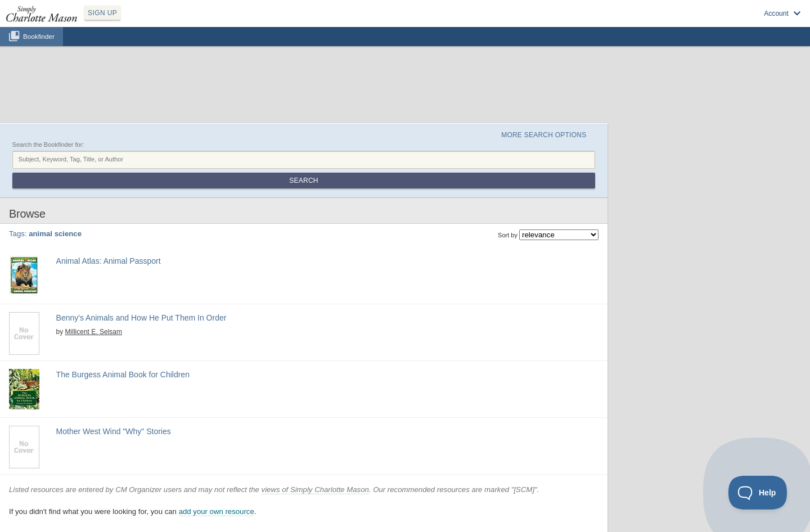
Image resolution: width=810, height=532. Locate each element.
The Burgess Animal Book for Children (123, 375)
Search (303, 181)
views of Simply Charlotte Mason (315, 490)
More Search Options (544, 135)
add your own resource (217, 511)
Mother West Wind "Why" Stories (114, 431)
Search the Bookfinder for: (48, 145)
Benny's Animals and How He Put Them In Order (141, 318)
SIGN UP (102, 13)
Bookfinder (39, 36)
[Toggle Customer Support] (758, 493)
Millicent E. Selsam (94, 332)
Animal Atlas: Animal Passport (109, 261)
